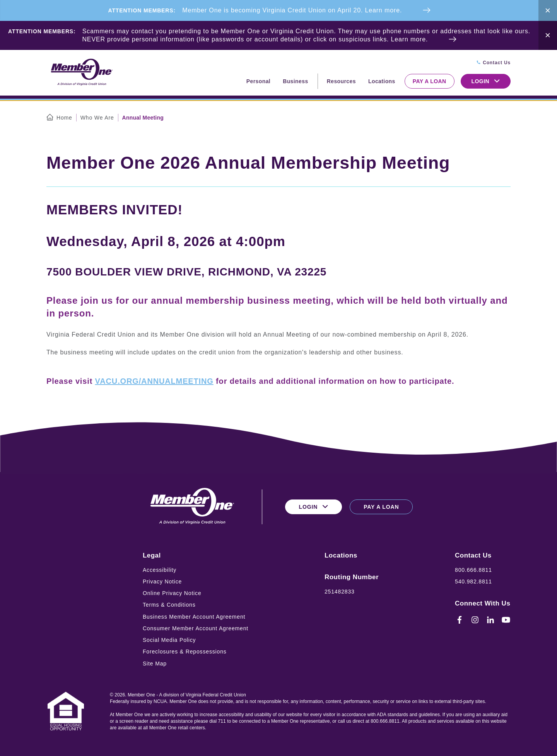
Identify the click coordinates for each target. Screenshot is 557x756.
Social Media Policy (169, 640)
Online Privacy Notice (172, 593)
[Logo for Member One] (81, 73)
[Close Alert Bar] (548, 10)
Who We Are (97, 118)
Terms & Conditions (169, 605)
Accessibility (160, 570)
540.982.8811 (473, 582)
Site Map (155, 664)
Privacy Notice (162, 582)
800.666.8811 (473, 570)
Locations (382, 81)
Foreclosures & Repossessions (185, 652)
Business (296, 81)
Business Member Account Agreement (194, 617)
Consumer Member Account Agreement (196, 628)
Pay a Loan (430, 81)
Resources (341, 81)
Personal (258, 81)
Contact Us (473, 555)
